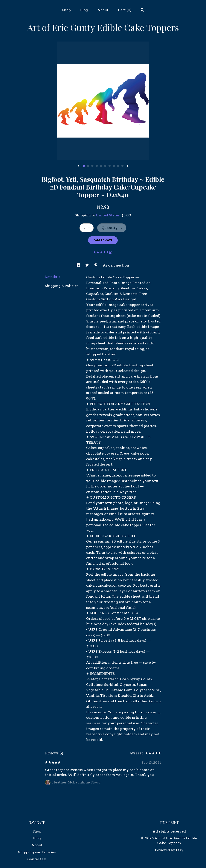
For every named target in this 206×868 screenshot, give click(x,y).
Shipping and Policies (37, 852)
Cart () (125, 10)
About (103, 10)
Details (53, 277)
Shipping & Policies (62, 286)
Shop (66, 10)
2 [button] (88, 166)
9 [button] (118, 166)
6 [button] (105, 166)
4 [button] (97, 166)
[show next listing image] (128, 166)
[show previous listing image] (79, 166)
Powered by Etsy (169, 850)
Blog (84, 10)
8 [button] (114, 166)
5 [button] (101, 166)
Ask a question (116, 265)
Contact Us (37, 859)
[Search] (143, 11)
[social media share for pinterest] (96, 265)
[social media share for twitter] (88, 265)
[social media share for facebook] (79, 265)
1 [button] (84, 166)
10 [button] (122, 166)
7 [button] (110, 166)
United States (108, 215)
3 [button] (92, 166)
